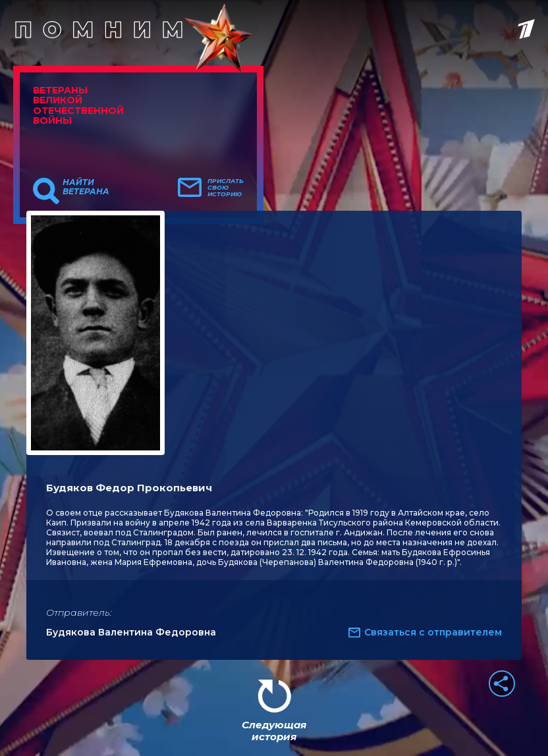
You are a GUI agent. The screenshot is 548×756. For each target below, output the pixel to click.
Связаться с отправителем (433, 632)
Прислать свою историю (226, 188)
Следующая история (274, 731)
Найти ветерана (86, 187)
